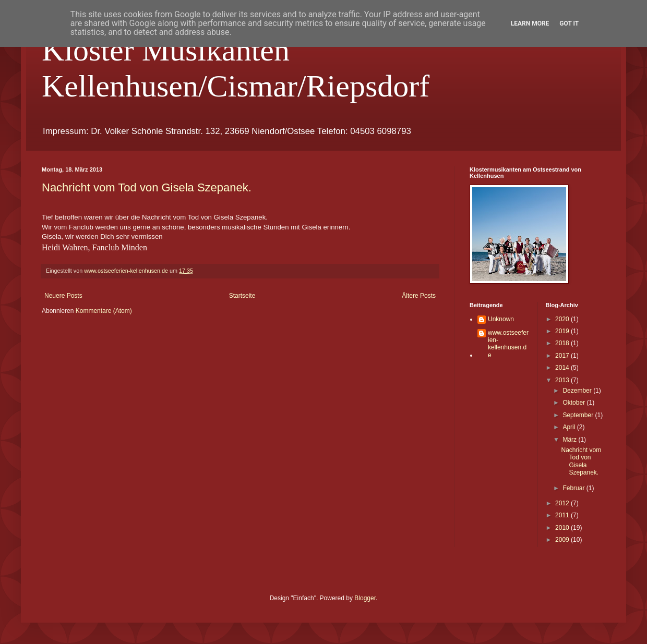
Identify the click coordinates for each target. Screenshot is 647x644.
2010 (563, 528)
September (579, 415)
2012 (563, 503)
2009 (563, 540)
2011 (563, 515)
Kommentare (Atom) (104, 311)
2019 (563, 331)
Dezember (578, 391)
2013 (563, 380)
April (570, 427)
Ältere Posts (419, 296)
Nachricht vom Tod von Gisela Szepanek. (147, 187)
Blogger (365, 598)
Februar (574, 488)
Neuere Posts (63, 296)
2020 (563, 319)
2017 (563, 356)
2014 (563, 368)
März (570, 440)
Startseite (242, 296)
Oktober (574, 403)
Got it (569, 23)
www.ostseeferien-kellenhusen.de (508, 344)
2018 (563, 343)
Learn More (530, 23)
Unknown (501, 319)
